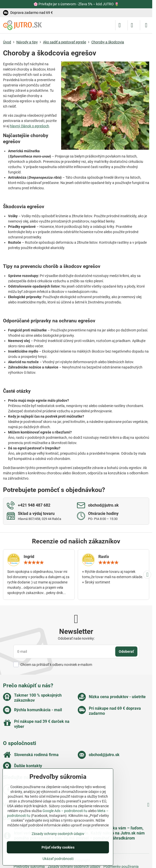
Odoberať (126, 652)
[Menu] (146, 25)
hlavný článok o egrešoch (29, 126)
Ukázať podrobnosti (58, 859)
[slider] (34, 563)
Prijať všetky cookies (58, 847)
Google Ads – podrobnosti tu (65, 811)
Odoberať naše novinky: (76, 638)
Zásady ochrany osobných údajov (58, 834)
